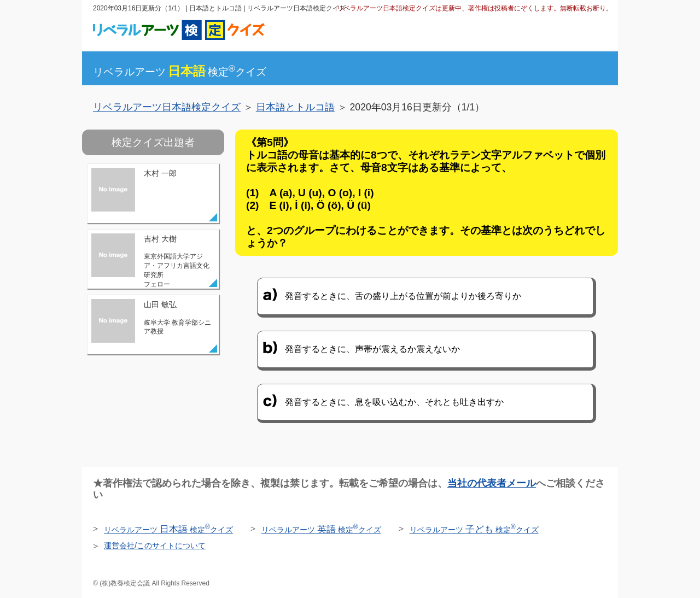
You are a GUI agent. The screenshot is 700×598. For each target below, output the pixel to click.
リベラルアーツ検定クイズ (180, 72)
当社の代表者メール (492, 483)
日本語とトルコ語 (295, 107)
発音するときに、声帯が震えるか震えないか (372, 349)
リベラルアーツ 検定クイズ (168, 530)
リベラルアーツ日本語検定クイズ (167, 107)
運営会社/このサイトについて (155, 546)
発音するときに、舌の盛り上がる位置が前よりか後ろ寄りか (403, 296)
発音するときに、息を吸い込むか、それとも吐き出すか (394, 402)
